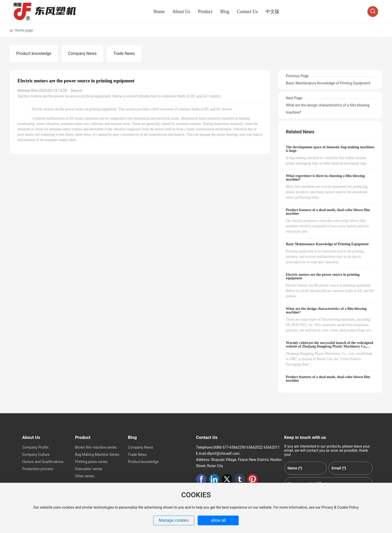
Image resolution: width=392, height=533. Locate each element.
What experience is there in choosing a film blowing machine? (325, 178)
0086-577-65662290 (230, 447)
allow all (218, 520)
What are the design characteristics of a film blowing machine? (326, 310)
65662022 (255, 447)
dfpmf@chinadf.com (223, 453)
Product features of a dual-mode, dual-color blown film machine (328, 212)
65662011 (272, 447)
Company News (82, 53)
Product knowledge (34, 53)
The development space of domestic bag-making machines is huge (330, 149)
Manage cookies (174, 520)
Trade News (124, 53)
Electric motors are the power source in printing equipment (323, 276)
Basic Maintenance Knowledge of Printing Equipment (328, 83)
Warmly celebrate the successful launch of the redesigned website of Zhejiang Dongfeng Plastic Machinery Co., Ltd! (330, 346)
